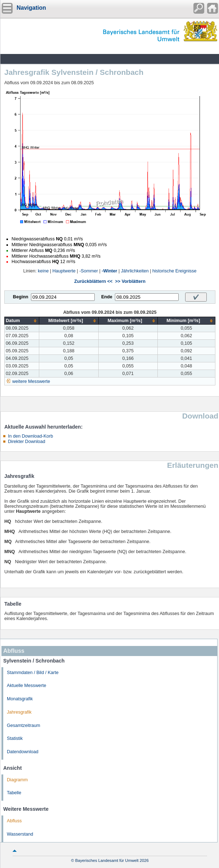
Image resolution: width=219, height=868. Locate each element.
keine (43, 271)
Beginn (21, 297)
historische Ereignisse (175, 271)
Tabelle (14, 793)
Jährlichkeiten (135, 271)
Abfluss (14, 821)
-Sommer (89, 271)
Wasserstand (20, 834)
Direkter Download (27, 442)
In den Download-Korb (30, 436)
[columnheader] (22, 321)
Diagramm (17, 780)
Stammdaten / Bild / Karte (33, 673)
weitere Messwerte (31, 381)
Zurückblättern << (93, 281)
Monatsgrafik (20, 699)
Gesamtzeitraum (23, 725)
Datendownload (23, 752)
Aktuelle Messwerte (26, 686)
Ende (107, 297)
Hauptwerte (64, 271)
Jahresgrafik (19, 712)
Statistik (15, 738)
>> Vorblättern (130, 281)
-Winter (109, 271)
